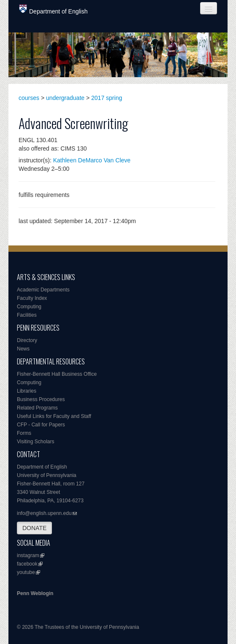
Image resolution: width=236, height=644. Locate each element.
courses (29, 98)
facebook (27, 564)
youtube (26, 572)
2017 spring (107, 98)
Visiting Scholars (36, 442)
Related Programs (37, 408)
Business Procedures (41, 399)
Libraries (27, 391)
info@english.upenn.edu (44, 513)
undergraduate (65, 98)
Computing (29, 307)
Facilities (27, 315)
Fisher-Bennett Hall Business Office (57, 374)
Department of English (53, 9)
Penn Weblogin (35, 593)
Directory (27, 340)
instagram (28, 555)
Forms (24, 433)
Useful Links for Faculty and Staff (54, 416)
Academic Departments (43, 290)
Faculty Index (32, 298)
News (23, 349)
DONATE (34, 528)
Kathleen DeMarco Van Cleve (92, 160)
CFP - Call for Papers (41, 425)
